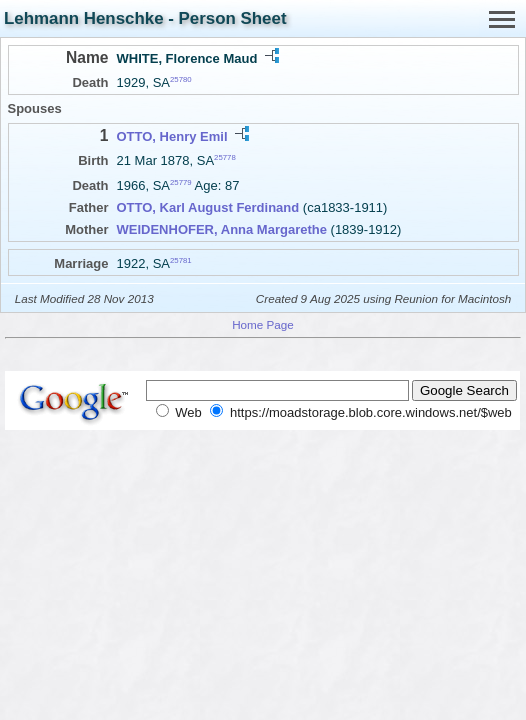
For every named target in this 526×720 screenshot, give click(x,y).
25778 (225, 157)
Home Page (263, 324)
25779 (181, 182)
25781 (181, 260)
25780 (181, 79)
